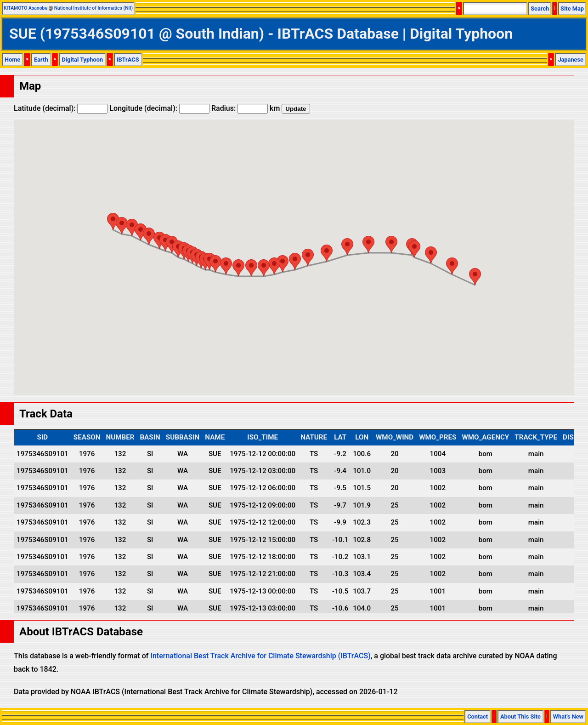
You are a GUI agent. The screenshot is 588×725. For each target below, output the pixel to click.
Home (12, 60)
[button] (113, 221)
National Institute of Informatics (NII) (93, 8)
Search (540, 9)
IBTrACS (128, 60)
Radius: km (246, 108)
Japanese (571, 60)
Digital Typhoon (82, 60)
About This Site (520, 716)
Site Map (572, 9)
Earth (41, 60)
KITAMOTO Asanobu (25, 8)
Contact (478, 716)
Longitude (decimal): (159, 108)
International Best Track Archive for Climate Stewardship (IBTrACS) (260, 656)
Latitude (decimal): (61, 108)
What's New (568, 716)
